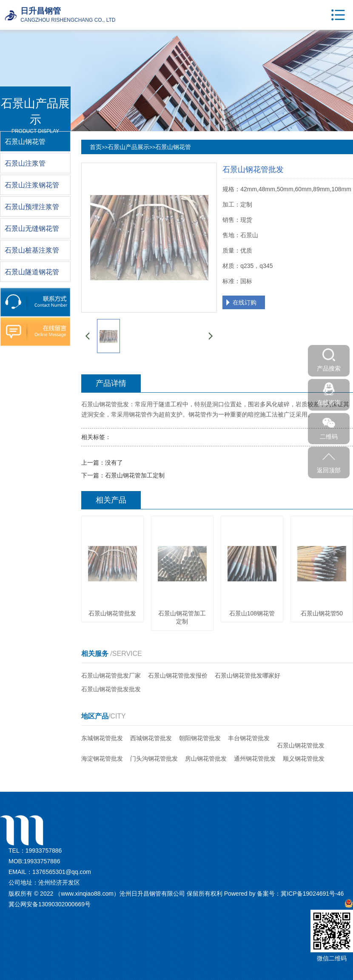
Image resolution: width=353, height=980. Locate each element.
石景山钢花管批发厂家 (111, 675)
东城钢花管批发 (102, 738)
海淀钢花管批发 (102, 759)
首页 (96, 147)
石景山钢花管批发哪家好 (248, 675)
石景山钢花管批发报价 (178, 675)
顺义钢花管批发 (304, 759)
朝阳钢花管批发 (200, 738)
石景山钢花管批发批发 (111, 689)
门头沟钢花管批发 (154, 759)
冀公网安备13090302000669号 (50, 904)
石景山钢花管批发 (301, 745)
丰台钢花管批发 (249, 738)
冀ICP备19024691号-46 (312, 894)
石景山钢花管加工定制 (135, 475)
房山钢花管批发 (206, 759)
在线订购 (245, 302)
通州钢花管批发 (255, 759)
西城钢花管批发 (151, 738)
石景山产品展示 (128, 147)
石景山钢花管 (173, 147)
